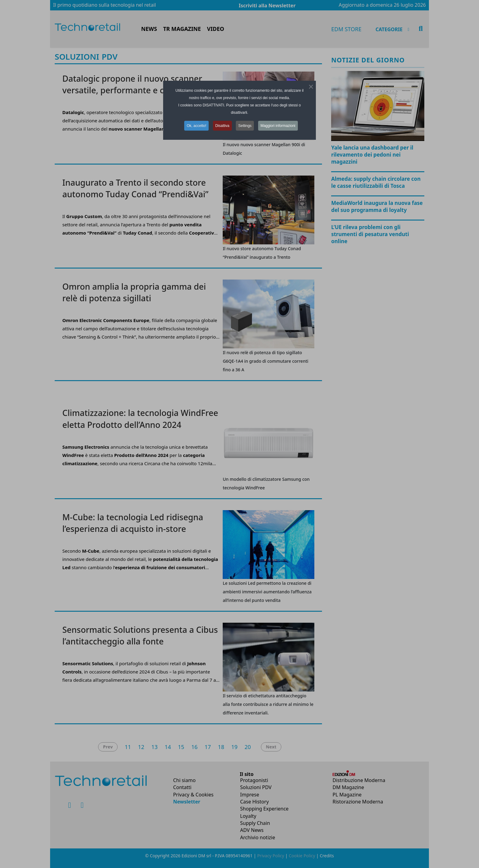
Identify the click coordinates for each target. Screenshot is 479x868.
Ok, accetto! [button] (196, 126)
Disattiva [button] (222, 126)
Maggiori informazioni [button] (278, 126)
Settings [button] (245, 126)
